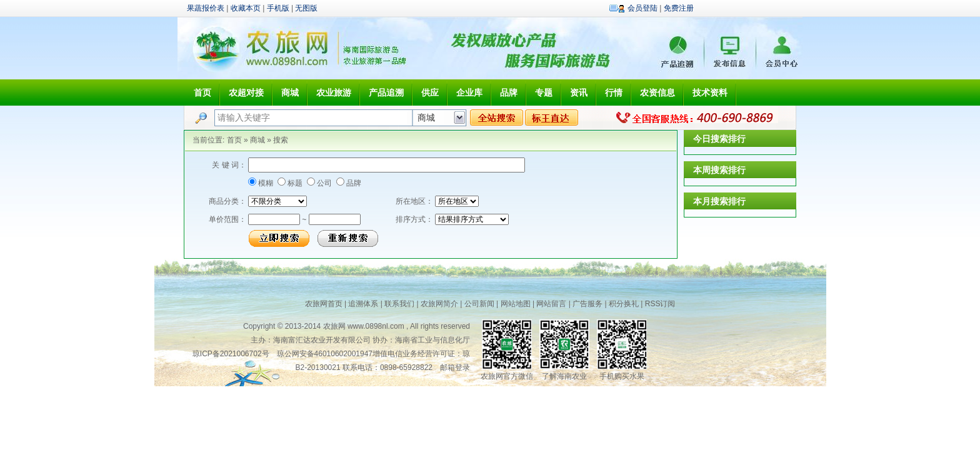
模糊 (265, 183)
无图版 (306, 8)
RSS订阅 (660, 304)
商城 (290, 92)
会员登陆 (642, 8)
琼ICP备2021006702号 (231, 354)
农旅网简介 (439, 304)
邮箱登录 (455, 367)
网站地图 (516, 304)
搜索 (281, 140)
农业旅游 (334, 92)
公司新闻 (479, 304)
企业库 (469, 92)
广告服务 (587, 304)
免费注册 (679, 8)
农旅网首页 (324, 304)
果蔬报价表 (206, 8)
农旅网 (334, 326)
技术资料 (710, 92)
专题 (544, 92)
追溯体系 (363, 304)
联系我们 (399, 304)
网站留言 (551, 304)
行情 (614, 92)
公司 (323, 183)
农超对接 (246, 92)
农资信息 (657, 92)
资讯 (579, 92)
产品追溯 (386, 92)
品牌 (509, 92)
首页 (202, 92)
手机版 (278, 8)
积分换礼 (624, 304)
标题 (294, 183)
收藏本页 (246, 8)
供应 (430, 92)
